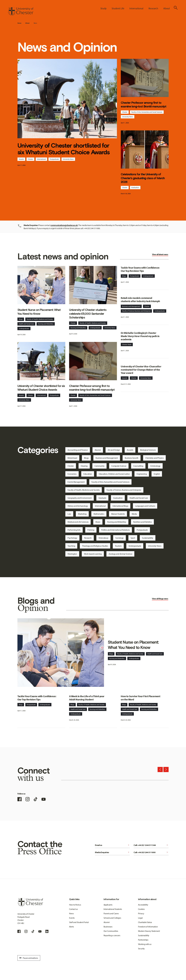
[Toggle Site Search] (176, 8)
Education (88, 474)
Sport (133, 538)
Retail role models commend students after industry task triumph (140, 299)
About (27, 23)
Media (134, 514)
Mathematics (99, 514)
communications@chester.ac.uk (64, 225)
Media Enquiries (112, 852)
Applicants (108, 905)
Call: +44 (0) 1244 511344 (151, 845)
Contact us (73, 909)
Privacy (141, 913)
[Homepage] (21, 11)
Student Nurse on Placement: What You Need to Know (39, 312)
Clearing (84, 466)
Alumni (98, 450)
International (41, 159)
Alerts (71, 927)
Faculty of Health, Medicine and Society (40, 319)
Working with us (145, 944)
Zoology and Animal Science (120, 554)
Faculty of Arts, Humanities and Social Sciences (147, 112)
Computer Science (119, 466)
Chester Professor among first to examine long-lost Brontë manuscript (144, 105)
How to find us (75, 905)
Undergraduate (24, 328)
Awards (21, 159)
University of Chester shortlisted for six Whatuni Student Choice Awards (63, 149)
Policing (91, 530)
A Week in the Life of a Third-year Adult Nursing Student (87, 698)
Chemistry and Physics (154, 458)
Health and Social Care (26, 324)
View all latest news (160, 254)
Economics (72, 474)
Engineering (142, 474)
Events (72, 918)
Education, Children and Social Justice (114, 474)
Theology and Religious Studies (95, 546)
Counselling (138, 466)
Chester (30, 159)
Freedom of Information (148, 927)
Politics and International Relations (115, 530)
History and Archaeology (78, 506)
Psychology (72, 538)
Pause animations (28, 958)
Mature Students (118, 514)
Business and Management (131, 306)
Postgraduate (54, 159)
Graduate (102, 498)
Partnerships (143, 940)
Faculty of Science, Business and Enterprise (136, 311)
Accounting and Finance (78, 450)
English (157, 474)
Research (88, 538)
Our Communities (111, 931)
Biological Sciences (148, 450)
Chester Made (127, 344)
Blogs (21, 319)
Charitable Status (145, 922)
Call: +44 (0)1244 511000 (151, 852)
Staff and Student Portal (79, 922)
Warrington (72, 554)
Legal (140, 918)
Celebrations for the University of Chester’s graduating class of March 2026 (143, 178)
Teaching (71, 546)
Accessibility (143, 905)
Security (141, 949)
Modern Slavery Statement (149, 931)
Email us (112, 845)
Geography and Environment (80, 498)
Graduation (135, 187)
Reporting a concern (112, 935)
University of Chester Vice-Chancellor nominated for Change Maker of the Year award (141, 370)
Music (98, 522)
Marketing (82, 514)
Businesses (108, 927)
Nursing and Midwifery (46, 324)
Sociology (119, 538)
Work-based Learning (93, 554)
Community (99, 466)
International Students (113, 909)
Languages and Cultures (145, 506)
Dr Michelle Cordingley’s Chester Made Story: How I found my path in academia (140, 336)
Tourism (118, 546)
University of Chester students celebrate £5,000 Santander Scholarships (88, 314)
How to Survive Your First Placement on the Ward (140, 698)
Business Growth (132, 458)
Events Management (76, 482)
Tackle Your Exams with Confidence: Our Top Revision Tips (140, 269)
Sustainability (148, 538)
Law (69, 514)
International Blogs (120, 506)
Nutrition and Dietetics (142, 522)
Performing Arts (74, 530)
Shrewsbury (103, 538)
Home (19, 23)
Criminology (155, 466)
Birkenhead (72, 458)
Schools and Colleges (112, 918)
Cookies (141, 909)
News (35, 23)
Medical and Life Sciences (78, 522)
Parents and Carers (111, 913)
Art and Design (114, 450)
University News (68, 159)
